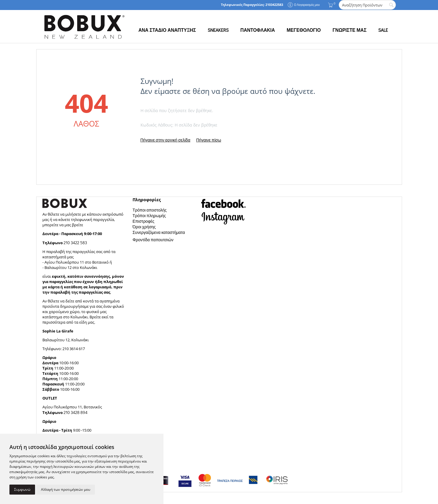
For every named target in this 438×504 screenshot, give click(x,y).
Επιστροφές (143, 221)
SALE (383, 30)
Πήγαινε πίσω (209, 140)
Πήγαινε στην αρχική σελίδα (165, 140)
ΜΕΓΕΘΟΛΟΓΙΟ (304, 30)
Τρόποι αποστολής (150, 210)
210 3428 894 (75, 412)
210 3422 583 (75, 243)
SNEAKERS (218, 30)
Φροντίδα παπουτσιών (153, 240)
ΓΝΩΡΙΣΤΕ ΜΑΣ (349, 30)
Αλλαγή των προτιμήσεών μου (66, 489)
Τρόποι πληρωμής (149, 216)
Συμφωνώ (22, 489)
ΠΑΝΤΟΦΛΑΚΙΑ (258, 30)
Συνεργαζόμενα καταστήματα (159, 232)
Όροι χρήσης (144, 227)
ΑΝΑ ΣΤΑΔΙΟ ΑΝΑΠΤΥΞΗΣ (167, 30)
